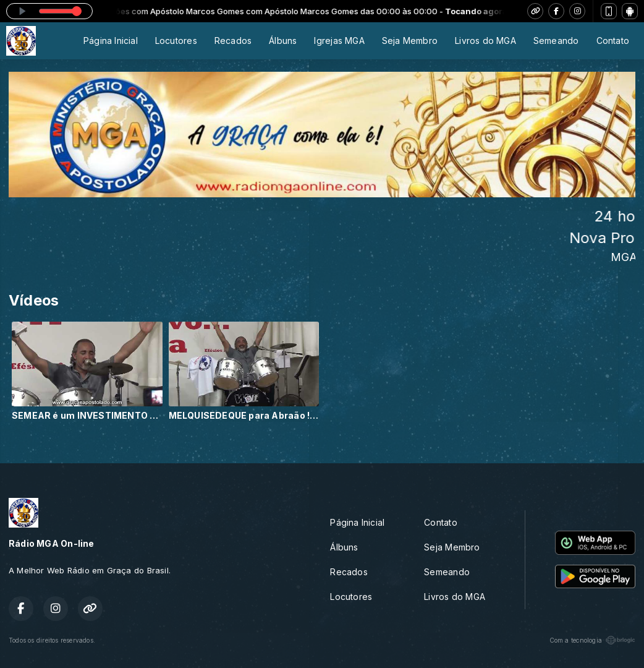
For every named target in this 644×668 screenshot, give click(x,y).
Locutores (176, 41)
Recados (233, 41)
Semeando (556, 41)
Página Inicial (111, 41)
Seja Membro (410, 41)
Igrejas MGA (339, 41)
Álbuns (283, 41)
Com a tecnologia (592, 640)
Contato (613, 41)
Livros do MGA (485, 41)
